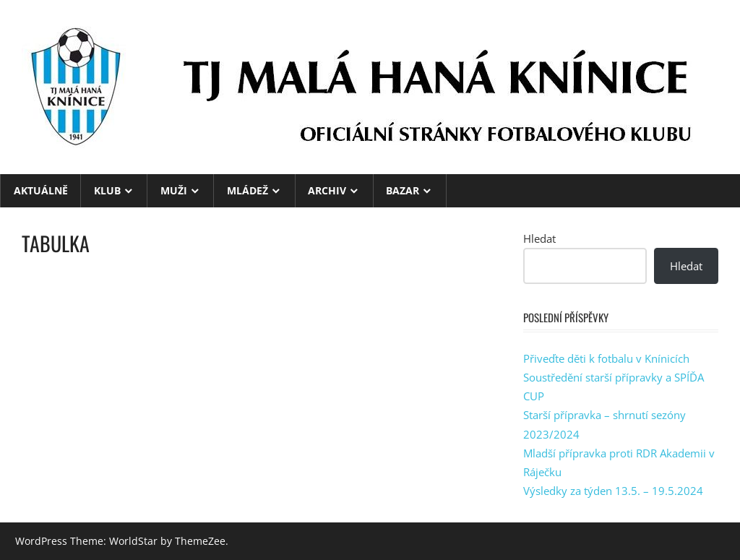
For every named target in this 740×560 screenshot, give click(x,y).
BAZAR (403, 190)
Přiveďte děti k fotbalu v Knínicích (606, 358)
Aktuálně (41, 190)
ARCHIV (327, 190)
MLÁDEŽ (248, 190)
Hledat (539, 238)
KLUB (107, 190)
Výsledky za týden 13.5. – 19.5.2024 (613, 491)
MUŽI (174, 190)
